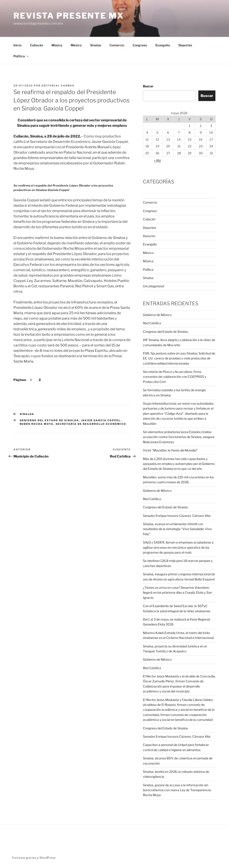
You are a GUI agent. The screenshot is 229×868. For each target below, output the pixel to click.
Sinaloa (96, 45)
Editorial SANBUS (58, 86)
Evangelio (163, 45)
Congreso (140, 45)
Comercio (117, 45)
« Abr (157, 160)
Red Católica (152, 323)
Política (21, 56)
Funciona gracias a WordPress (34, 858)
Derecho (149, 236)
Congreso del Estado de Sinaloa (165, 332)
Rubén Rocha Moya (37, 424)
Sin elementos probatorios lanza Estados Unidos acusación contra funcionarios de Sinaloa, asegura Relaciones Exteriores (179, 437)
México (76, 45)
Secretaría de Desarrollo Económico (91, 424)
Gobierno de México (157, 315)
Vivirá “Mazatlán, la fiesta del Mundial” (170, 450)
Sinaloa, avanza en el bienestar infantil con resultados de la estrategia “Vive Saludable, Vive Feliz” (177, 529)
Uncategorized (153, 286)
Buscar (148, 86)
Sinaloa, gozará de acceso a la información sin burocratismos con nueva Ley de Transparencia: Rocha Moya (177, 790)
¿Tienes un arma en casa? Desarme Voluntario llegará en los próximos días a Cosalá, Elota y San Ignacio (177, 593)
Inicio (17, 45)
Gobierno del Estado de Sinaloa (49, 420)
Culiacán (36, 45)
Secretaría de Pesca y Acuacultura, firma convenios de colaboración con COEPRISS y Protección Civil (175, 377)
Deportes (185, 45)
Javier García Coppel (101, 420)
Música (57, 45)
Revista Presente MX (69, 16)
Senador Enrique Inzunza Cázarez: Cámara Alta (177, 516)
